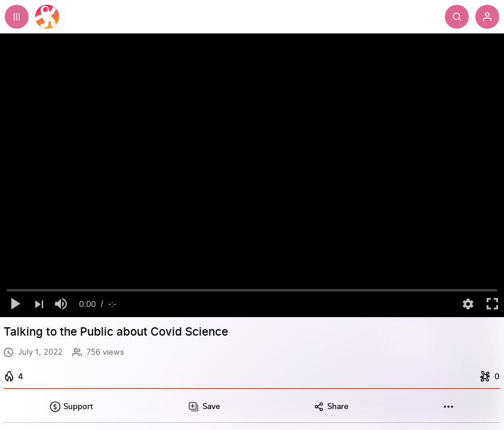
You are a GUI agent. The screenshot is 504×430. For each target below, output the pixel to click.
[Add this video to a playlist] (204, 407)
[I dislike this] (488, 376)
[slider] (252, 290)
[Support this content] (71, 407)
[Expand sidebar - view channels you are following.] (17, 17)
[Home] (47, 17)
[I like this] (15, 376)
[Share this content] (331, 407)
